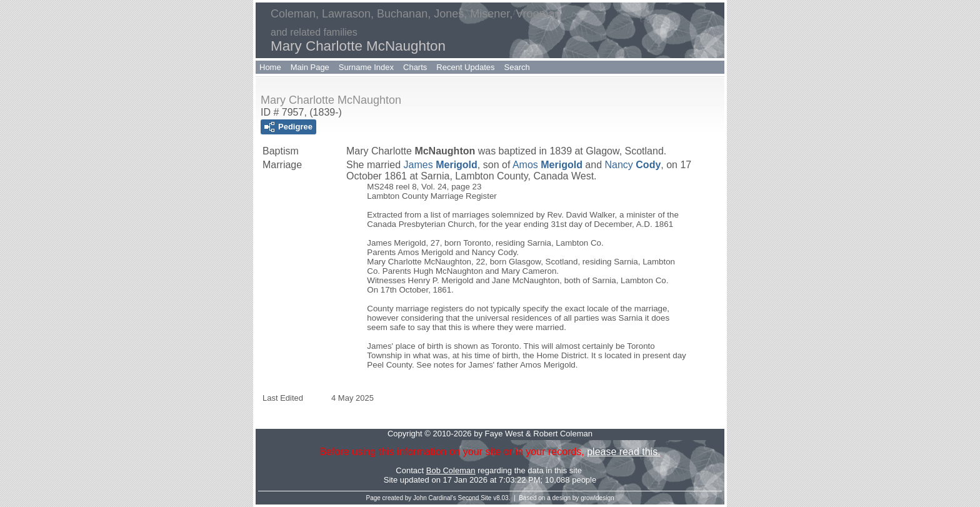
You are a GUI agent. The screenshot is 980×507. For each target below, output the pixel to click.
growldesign (597, 498)
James (441, 165)
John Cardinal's (435, 498)
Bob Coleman (451, 470)
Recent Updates (465, 67)
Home (270, 67)
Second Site (475, 498)
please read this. (623, 452)
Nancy (633, 165)
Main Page (310, 67)
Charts (415, 67)
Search (517, 67)
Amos (547, 165)
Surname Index (366, 67)
